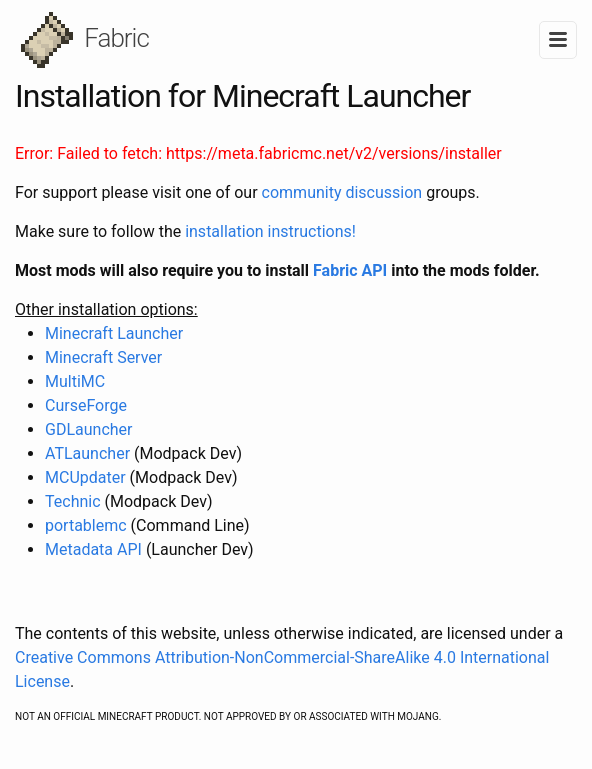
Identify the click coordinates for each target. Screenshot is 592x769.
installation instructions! (270, 231)
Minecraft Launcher (114, 333)
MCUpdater (85, 477)
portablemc (86, 525)
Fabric (85, 40)
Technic (73, 501)
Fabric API (352, 270)
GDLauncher (88, 429)
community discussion (342, 192)
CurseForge (86, 405)
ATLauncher (89, 453)
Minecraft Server (103, 357)
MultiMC (75, 381)
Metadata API (95, 549)
